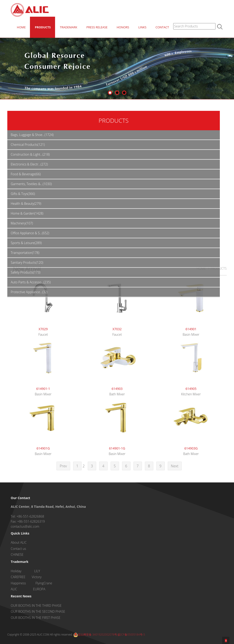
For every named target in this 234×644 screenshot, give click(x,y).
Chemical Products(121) (28, 145)
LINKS (142, 27)
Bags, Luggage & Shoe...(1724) (32, 135)
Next (175, 466)
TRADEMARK (69, 27)
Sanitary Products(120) (27, 262)
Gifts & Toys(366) (23, 194)
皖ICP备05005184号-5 (131, 635)
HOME (21, 27)
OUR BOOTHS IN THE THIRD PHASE (36, 605)
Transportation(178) (25, 253)
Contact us (18, 549)
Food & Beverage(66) (26, 174)
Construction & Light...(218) (30, 154)
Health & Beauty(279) (26, 204)
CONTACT (162, 27)
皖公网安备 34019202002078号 (95, 635)
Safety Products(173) (26, 272)
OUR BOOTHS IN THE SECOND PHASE (38, 611)
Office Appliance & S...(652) (30, 233)
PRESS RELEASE (97, 27)
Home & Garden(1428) (27, 213)
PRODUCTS (43, 27)
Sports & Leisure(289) (26, 243)
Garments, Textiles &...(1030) (31, 184)
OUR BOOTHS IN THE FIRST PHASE (36, 618)
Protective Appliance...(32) (29, 292)
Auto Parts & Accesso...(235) (31, 282)
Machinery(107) (22, 223)
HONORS (123, 27)
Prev (63, 466)
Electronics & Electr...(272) (29, 164)
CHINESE (17, 555)
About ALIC (19, 542)
